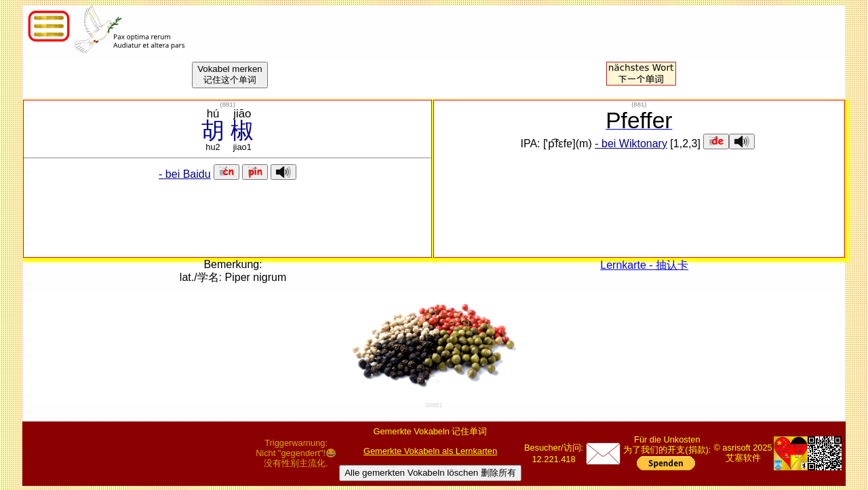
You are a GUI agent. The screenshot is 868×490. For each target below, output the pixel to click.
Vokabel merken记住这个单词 (230, 74)
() (227, 104)
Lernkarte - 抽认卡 (644, 265)
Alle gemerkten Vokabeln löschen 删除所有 (430, 473)
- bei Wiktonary (631, 144)
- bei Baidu (185, 174)
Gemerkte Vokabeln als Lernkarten (430, 451)
